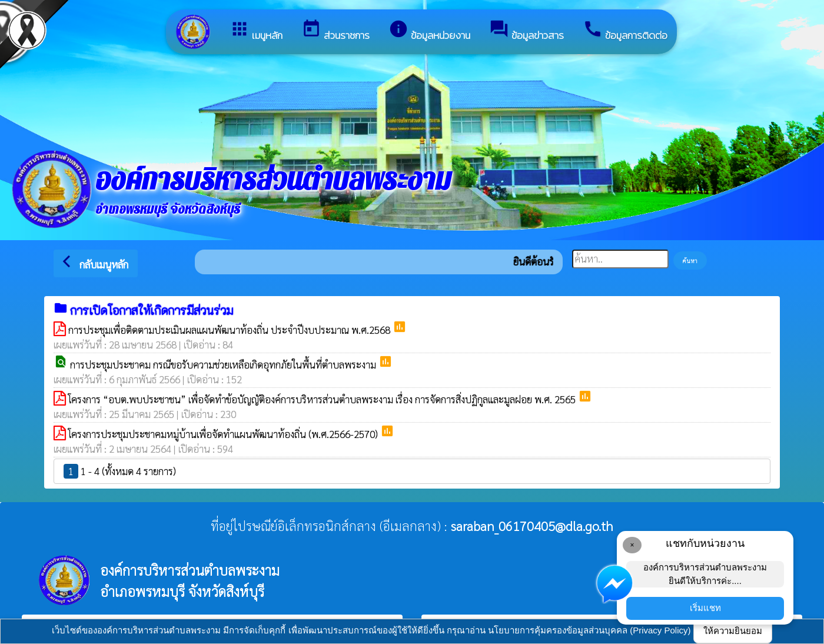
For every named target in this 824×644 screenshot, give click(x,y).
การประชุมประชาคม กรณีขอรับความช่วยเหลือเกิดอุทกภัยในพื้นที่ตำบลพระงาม (224, 364)
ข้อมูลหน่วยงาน (429, 31)
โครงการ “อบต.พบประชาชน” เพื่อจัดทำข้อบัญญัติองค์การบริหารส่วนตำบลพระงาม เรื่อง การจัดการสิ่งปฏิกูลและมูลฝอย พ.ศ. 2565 (323, 399)
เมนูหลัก (256, 31)
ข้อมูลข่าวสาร (526, 31)
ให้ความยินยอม (733, 631)
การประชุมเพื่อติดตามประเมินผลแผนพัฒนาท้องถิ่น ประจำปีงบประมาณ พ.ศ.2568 (230, 330)
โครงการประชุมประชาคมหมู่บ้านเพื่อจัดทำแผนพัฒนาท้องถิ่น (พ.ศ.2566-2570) (224, 434)
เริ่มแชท (705, 608)
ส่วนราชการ (335, 31)
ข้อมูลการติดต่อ (625, 31)
